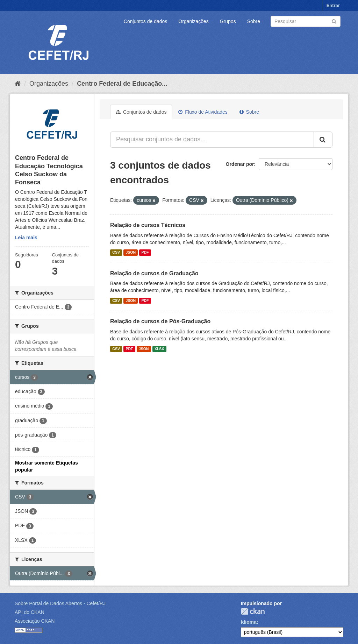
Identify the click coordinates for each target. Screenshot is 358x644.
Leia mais (26, 238)
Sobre (254, 21)
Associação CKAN (35, 621)
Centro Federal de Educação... (122, 84)
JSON (131, 253)
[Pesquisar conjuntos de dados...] (212, 140)
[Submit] (334, 21)
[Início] (18, 84)
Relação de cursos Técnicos (148, 225)
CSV (116, 253)
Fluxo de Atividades (203, 112)
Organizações (193, 21)
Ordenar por (240, 164)
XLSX (159, 349)
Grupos (228, 21)
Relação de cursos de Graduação (154, 273)
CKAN (253, 611)
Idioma (249, 622)
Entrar (333, 5)
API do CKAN (30, 612)
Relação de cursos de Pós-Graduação (160, 321)
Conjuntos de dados (146, 21)
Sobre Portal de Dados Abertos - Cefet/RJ (60, 603)
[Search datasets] (306, 21)
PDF (145, 253)
